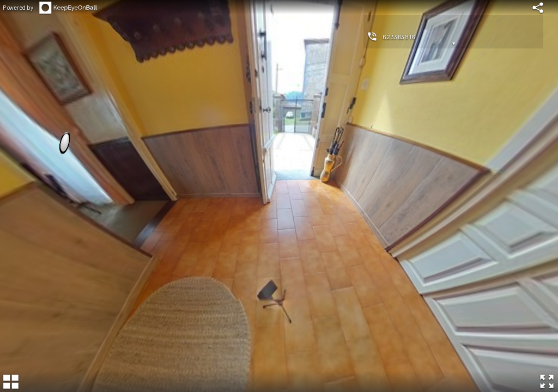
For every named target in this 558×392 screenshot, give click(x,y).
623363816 (399, 36)
